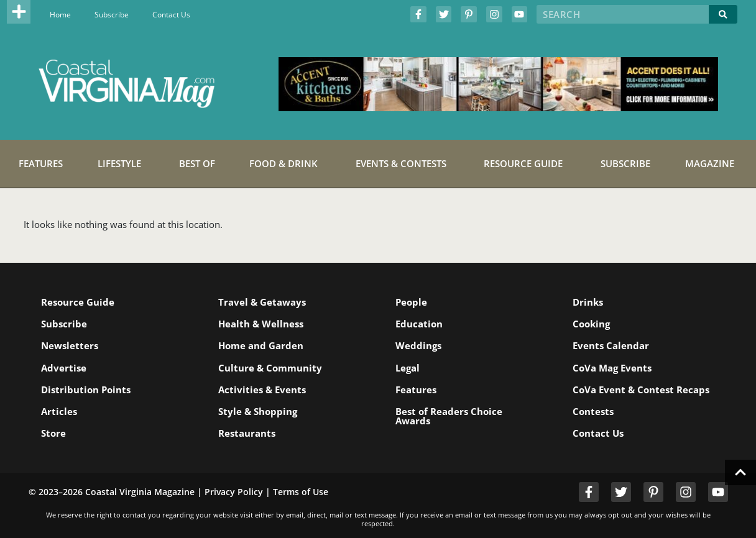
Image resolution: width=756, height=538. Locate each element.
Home (60, 15)
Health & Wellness (261, 324)
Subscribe (112, 15)
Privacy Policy (234, 492)
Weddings (418, 345)
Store (53, 433)
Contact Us (171, 15)
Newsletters (70, 345)
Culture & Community (270, 368)
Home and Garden (261, 345)
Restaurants (247, 433)
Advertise (64, 368)
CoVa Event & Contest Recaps (641, 390)
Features (416, 390)
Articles (59, 411)
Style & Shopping (258, 411)
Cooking (591, 324)
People (411, 302)
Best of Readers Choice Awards (449, 416)
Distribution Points (86, 390)
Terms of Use (301, 492)
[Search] (723, 14)
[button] (19, 12)
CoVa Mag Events (612, 368)
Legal (408, 368)
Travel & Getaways (262, 302)
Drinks (588, 302)
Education (419, 324)
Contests (593, 411)
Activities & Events (262, 390)
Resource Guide (78, 302)
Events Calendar (611, 345)
